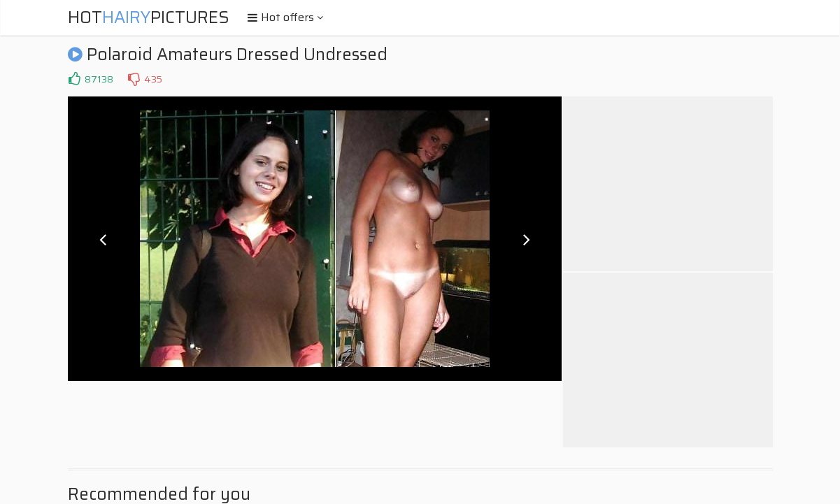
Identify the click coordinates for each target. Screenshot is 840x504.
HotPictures (149, 17)
